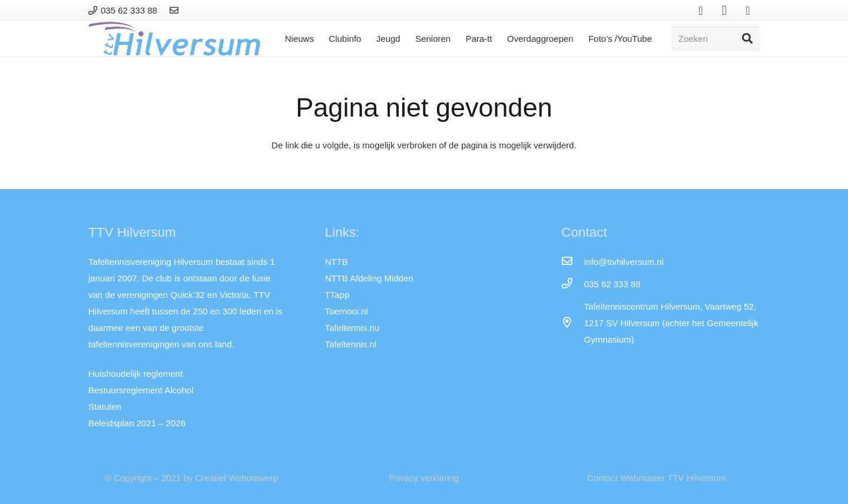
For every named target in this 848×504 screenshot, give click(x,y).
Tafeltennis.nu (352, 328)
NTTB (337, 262)
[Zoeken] (715, 39)
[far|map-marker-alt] (572, 323)
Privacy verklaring (424, 478)
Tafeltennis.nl (351, 344)
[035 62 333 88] (572, 284)
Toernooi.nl (347, 311)
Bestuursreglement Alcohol (141, 390)
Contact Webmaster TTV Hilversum (656, 478)
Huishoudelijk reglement (135, 374)
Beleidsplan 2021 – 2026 (137, 423)
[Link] (176, 10)
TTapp (337, 295)
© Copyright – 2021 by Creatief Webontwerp (191, 478)
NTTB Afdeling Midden (369, 278)
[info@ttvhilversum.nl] (572, 262)
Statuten (105, 407)
